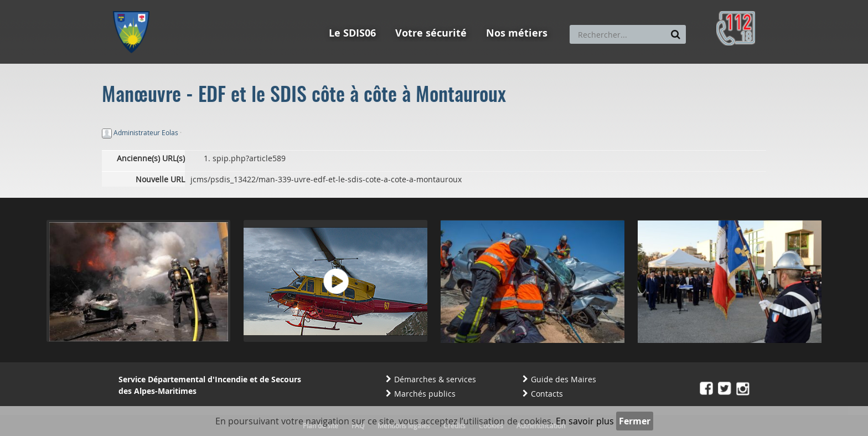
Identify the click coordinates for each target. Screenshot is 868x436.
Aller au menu (135, 5)
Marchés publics (425, 394)
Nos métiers (517, 33)
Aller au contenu (194, 5)
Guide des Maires (564, 379)
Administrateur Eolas (146, 132)
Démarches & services (435, 379)
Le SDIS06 (352, 33)
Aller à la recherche (262, 5)
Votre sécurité (431, 33)
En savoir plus (585, 421)
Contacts (547, 394)
